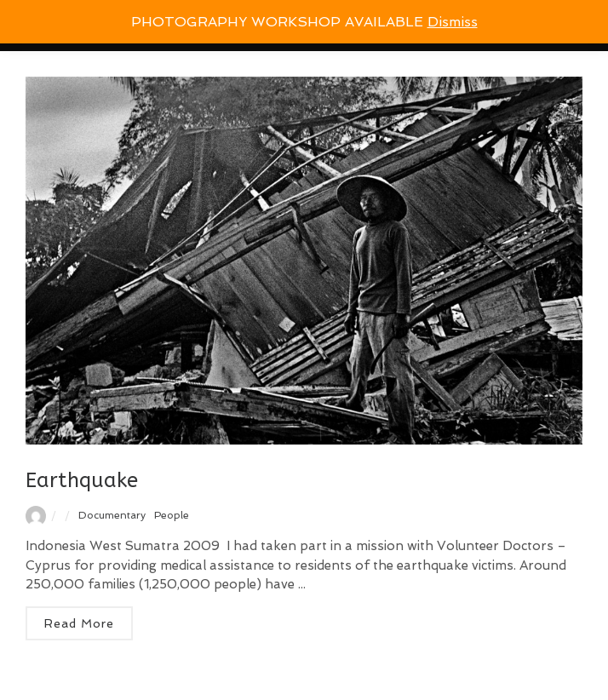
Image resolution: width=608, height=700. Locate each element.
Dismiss (453, 22)
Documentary (112, 515)
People (172, 515)
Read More (79, 623)
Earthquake (82, 480)
